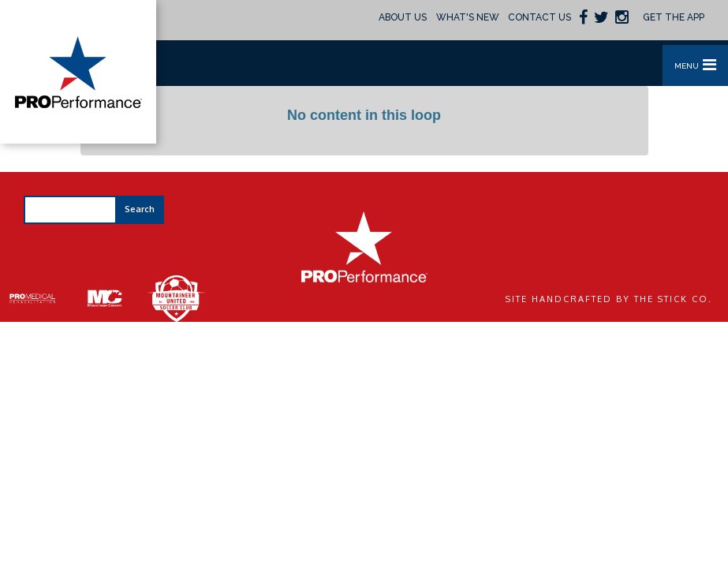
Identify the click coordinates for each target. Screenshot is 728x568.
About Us (403, 17)
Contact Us (539, 17)
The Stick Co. (673, 299)
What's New (468, 17)
